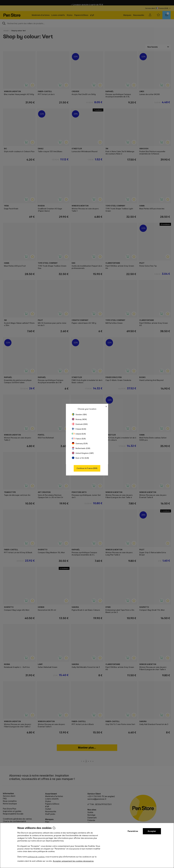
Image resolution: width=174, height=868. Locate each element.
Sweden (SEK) (79, 414)
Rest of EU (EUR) (80, 458)
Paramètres (133, 831)
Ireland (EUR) (79, 434)
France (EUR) (79, 439)
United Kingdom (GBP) (83, 453)
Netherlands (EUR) (81, 448)
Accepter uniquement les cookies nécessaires (73, 861)
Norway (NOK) (79, 419)
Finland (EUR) (79, 429)
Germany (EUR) (80, 443)
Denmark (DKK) (80, 424)
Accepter (152, 831)
